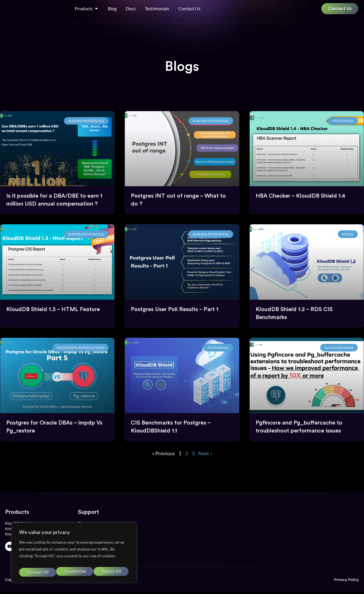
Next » (205, 454)
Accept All (111, 572)
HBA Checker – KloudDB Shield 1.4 (300, 196)
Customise (37, 572)
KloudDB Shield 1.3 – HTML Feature (53, 310)
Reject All (74, 572)
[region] (74, 555)
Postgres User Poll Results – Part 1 (175, 310)
